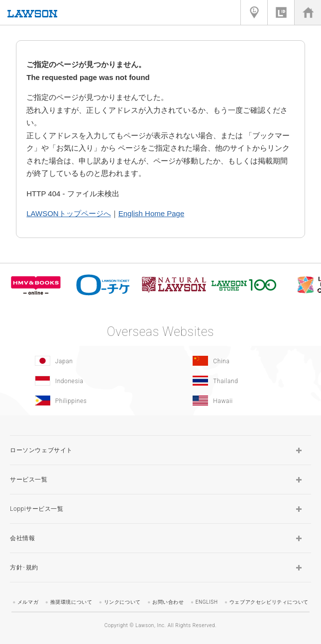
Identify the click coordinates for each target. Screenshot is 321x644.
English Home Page (152, 213)
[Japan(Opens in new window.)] (79, 361)
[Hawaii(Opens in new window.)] (237, 401)
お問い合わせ (168, 602)
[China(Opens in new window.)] (237, 361)
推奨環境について (71, 602)
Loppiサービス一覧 (37, 509)
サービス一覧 (29, 480)
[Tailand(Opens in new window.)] (237, 381)
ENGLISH (207, 602)
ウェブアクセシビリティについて (269, 602)
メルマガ (28, 602)
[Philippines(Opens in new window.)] (79, 401)
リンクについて (122, 602)
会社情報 (22, 538)
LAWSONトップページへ (68, 213)
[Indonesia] (79, 381)
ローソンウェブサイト (41, 450)
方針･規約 (24, 567)
